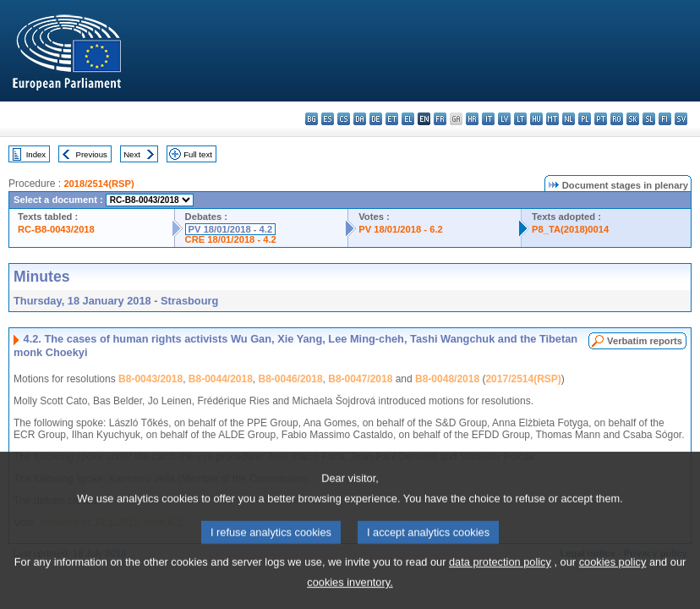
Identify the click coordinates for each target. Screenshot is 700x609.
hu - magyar (536, 119)
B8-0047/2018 (360, 379)
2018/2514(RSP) (98, 184)
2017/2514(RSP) (523, 379)
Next (132, 154)
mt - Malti (552, 119)
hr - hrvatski (472, 119)
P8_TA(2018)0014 (570, 229)
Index (36, 154)
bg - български (312, 119)
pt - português (601, 119)
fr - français (440, 119)
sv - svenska (681, 119)
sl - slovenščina (649, 119)
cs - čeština (344, 119)
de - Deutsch (376, 119)
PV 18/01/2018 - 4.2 (231, 229)
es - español (328, 119)
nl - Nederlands (569, 119)
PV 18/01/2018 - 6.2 (401, 229)
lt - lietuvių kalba (520, 119)
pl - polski (585, 119)
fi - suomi (665, 119)
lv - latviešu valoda (504, 119)
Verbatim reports (645, 341)
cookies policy (613, 579)
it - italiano (488, 119)
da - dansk (360, 119)
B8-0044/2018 (221, 379)
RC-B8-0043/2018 (56, 229)
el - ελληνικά (408, 119)
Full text (198, 154)
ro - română (617, 119)
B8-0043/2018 (150, 379)
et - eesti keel (392, 119)
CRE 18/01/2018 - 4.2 (231, 239)
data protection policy (500, 579)
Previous (92, 154)
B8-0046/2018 (291, 379)
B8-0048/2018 (447, 379)
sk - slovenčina (633, 119)
